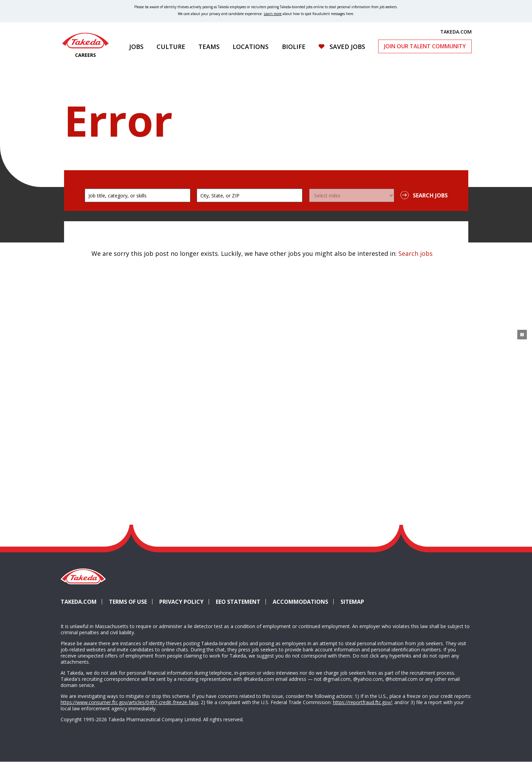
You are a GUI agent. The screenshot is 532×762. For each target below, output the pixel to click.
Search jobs (416, 253)
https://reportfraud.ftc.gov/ (362, 702)
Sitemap (352, 602)
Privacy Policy (181, 602)
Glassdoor (438, 589)
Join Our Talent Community (425, 46)
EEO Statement (238, 602)
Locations (251, 47)
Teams (209, 47)
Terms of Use (128, 602)
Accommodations (303, 602)
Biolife (293, 47)
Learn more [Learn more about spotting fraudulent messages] (273, 14)
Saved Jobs (347, 47)
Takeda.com (79, 602)
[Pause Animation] (522, 335)
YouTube (463, 589)
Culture (171, 47)
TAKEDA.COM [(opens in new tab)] (456, 32)
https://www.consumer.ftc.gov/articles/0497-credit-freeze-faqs (129, 702)
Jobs (136, 47)
